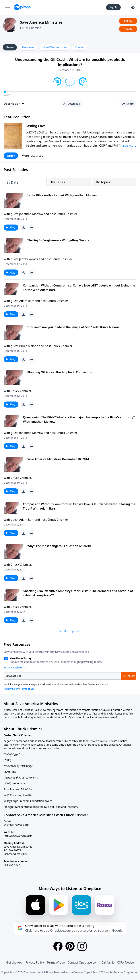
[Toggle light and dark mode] (133, 7)
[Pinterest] (70, 946)
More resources (32, 156)
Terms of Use (56, 962)
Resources (28, 47)
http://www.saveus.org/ (18, 836)
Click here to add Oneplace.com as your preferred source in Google (74, 930)
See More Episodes (70, 631)
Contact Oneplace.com (83, 962)
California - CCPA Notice (117, 962)
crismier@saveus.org (16, 825)
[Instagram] (82, 946)
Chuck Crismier (30, 28)
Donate (128, 29)
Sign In (113, 7)
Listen (10, 47)
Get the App (14, 962)
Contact (80, 47)
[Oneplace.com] (22, 7)
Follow (128, 21)
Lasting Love (36, 126)
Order (11, 156)
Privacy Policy (35, 962)
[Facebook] (58, 946)
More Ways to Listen (55, 47)
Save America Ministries (41, 22)
